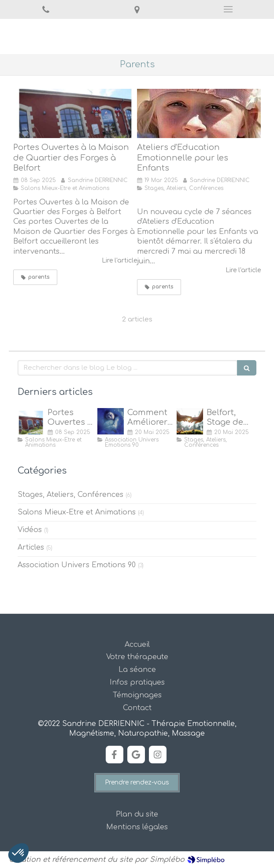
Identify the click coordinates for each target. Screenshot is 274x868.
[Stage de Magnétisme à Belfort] (190, 421)
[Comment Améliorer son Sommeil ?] (111, 421)
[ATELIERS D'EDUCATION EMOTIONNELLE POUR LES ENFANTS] (199, 113)
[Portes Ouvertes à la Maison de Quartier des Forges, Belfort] (75, 113)
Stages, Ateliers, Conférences (70, 495)
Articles (31, 547)
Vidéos (30, 530)
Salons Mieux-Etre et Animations (77, 512)
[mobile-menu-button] (228, 9)
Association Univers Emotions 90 (77, 565)
